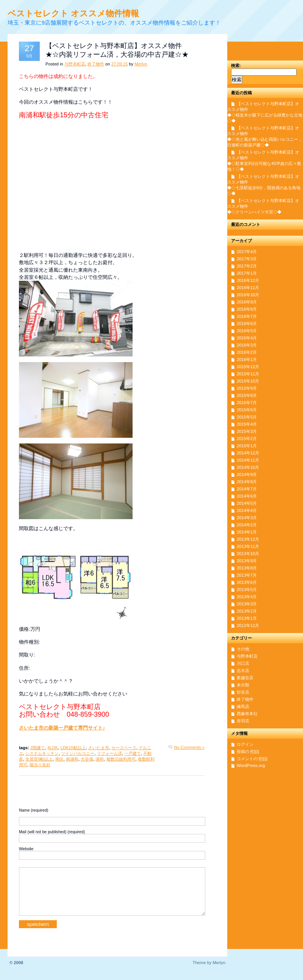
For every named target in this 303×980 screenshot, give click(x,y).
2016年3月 (247, 345)
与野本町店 (75, 64)
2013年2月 (247, 611)
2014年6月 (247, 496)
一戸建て (133, 753)
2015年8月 (247, 395)
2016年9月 (247, 302)
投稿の (248, 751)
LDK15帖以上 (73, 748)
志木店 (243, 670)
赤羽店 (243, 721)
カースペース (124, 748)
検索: (236, 65)
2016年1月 (247, 359)
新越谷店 (245, 678)
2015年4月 (247, 424)
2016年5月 (247, 331)
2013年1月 (247, 618)
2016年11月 (248, 288)
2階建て (38, 748)
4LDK (53, 748)
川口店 (243, 663)
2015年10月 (248, 381)
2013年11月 (248, 546)
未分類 (243, 685)
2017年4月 (247, 252)
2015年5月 (247, 417)
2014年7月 (247, 489)
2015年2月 (247, 439)
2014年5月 (247, 503)
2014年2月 (247, 525)
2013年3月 (247, 604)
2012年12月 (248, 625)
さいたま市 (99, 748)
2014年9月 (247, 474)
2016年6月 (247, 324)
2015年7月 (247, 403)
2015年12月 (248, 367)
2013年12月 (248, 539)
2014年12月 (248, 453)
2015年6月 (247, 410)
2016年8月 (247, 309)
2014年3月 (247, 518)
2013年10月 (248, 554)
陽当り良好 (40, 765)
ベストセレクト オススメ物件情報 (73, 13)
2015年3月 (247, 431)
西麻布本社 (247, 714)
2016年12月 (248, 280)
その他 (243, 649)
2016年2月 (247, 352)
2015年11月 (248, 374)
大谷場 (87, 759)
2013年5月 (247, 590)
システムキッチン (42, 753)
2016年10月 (248, 295)
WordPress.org (251, 765)
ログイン (245, 744)
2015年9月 (247, 388)
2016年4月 (247, 338)
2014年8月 (247, 482)
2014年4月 (247, 510)
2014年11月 (248, 460)
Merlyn (141, 64)
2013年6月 (247, 582)
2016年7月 (247, 316)
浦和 (100, 759)
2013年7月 (247, 575)
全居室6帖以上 (39, 759)
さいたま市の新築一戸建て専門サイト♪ (62, 728)
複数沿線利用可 (121, 759)
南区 (59, 759)
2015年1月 (247, 446)
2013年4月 (247, 597)
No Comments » (189, 747)
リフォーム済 (109, 753)
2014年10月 (248, 467)
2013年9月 (247, 561)
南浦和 (72, 759)
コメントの (252, 759)
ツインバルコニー (78, 753)
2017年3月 (247, 259)
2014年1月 (247, 532)
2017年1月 (247, 273)
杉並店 (243, 692)
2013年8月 (247, 568)
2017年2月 (247, 266)
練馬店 (243, 706)
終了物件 (96, 64)
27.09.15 (120, 64)
